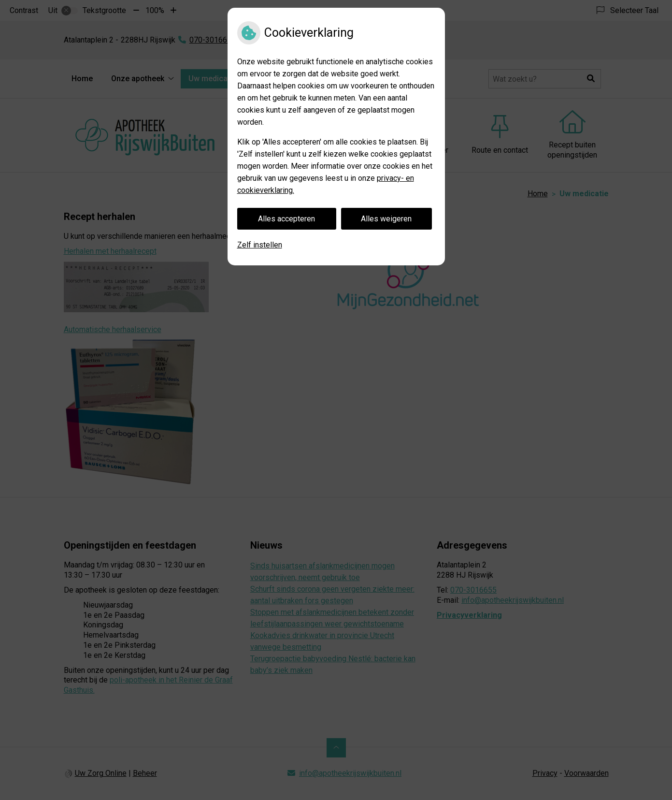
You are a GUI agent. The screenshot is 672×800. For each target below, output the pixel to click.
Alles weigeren (386, 219)
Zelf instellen (260, 245)
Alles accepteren (286, 219)
